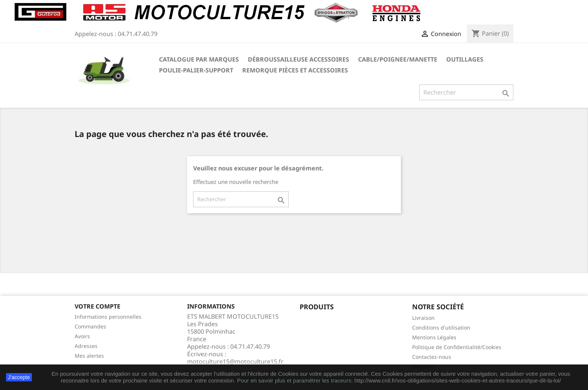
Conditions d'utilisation (441, 328)
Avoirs (82, 336)
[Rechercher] (466, 92)
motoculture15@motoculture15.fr (235, 361)
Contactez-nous (432, 357)
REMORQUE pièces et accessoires (295, 70)
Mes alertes (89, 356)
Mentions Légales (434, 337)
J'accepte (19, 377)
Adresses (86, 346)
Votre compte (97, 306)
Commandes (90, 326)
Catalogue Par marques (199, 59)
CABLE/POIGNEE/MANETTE (398, 59)
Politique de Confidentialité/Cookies (457, 347)
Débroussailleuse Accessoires (298, 59)
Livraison (423, 318)
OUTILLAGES (465, 59)
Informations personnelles (108, 317)
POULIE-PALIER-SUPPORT (196, 70)
